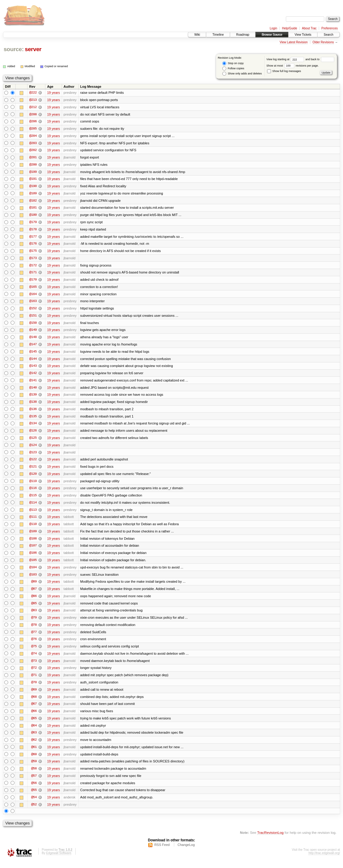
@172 (33, 267)
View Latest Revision (294, 42)
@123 (33, 456)
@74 (34, 659)
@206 (33, 122)
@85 (34, 608)
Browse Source (272, 35)
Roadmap (243, 35)
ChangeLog (186, 852)
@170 (33, 281)
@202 (33, 151)
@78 (34, 630)
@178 (33, 231)
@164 (33, 296)
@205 (33, 129)
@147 (33, 347)
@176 (33, 245)
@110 (33, 528)
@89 (34, 586)
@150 (33, 325)
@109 (33, 536)
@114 (33, 506)
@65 (34, 724)
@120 (33, 477)
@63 (34, 739)
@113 (33, 514)
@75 (34, 652)
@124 (33, 448)
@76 (34, 644)
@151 (33, 318)
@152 (33, 310)
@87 (34, 594)
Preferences (330, 28)
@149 (33, 332)
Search (328, 35)
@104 (33, 572)
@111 (33, 521)
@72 (34, 673)
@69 (34, 695)
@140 (33, 390)
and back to (320, 59)
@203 (33, 143)
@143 (33, 368)
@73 (34, 666)
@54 (34, 804)
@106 (33, 557)
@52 (34, 811)
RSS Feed (162, 852)
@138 (33, 405)
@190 (33, 187)
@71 (34, 681)
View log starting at (286, 59)
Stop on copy (233, 63)
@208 (33, 114)
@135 (33, 419)
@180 (33, 216)
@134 (33, 427)
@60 (34, 761)
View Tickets (303, 35)
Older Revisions (323, 42)
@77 (34, 637)
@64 (34, 732)
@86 (34, 601)
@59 (34, 768)
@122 (33, 463)
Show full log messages (284, 71)
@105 (33, 565)
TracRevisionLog (270, 839)
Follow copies (233, 69)
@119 (33, 485)
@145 (33, 354)
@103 (33, 579)
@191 (33, 180)
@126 (33, 434)
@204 (33, 136)
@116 (33, 492)
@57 (34, 782)
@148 (33, 339)
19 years (54, 93)
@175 (33, 252)
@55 (34, 797)
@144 (33, 361)
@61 (34, 753)
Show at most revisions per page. (293, 66)
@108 (33, 543)
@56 (34, 790)
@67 (34, 710)
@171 (33, 274)
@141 (33, 383)
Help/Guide (289, 28)
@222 (33, 93)
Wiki (197, 35)
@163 (33, 303)
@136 (33, 412)
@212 (33, 107)
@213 (33, 100)
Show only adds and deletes (242, 74)
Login (273, 28)
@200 (33, 165)
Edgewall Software (59, 860)
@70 (34, 688)
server (33, 49)
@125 (33, 441)
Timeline (218, 35)
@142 (33, 376)
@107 (33, 550)
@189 (33, 194)
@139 (33, 398)
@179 (33, 223)
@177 (33, 238)
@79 (34, 623)
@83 (34, 615)
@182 (33, 201)
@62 (34, 746)
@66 (34, 717)
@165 (33, 289)
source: (14, 49)
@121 (33, 470)
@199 (33, 172)
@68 (34, 703)
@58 (34, 775)
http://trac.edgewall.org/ (324, 860)
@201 (33, 158)
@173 (33, 260)
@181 (33, 209)
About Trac (309, 28)
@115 (33, 499)
